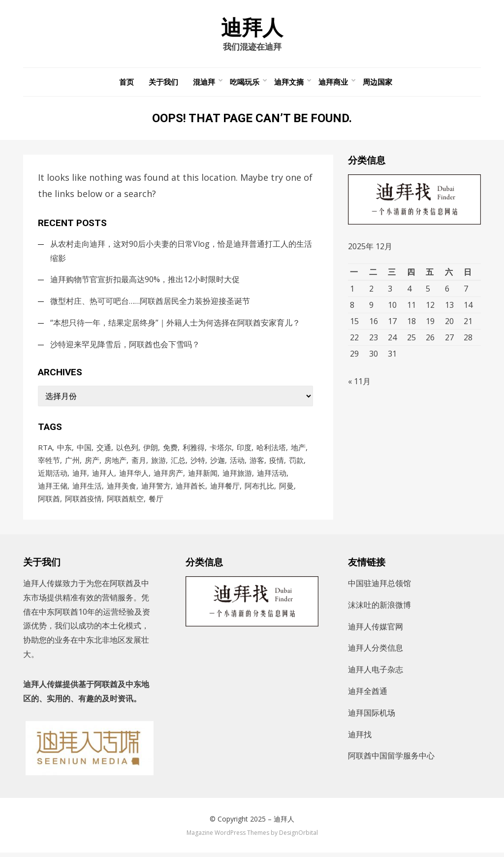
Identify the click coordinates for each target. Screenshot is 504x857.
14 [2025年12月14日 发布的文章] (468, 307)
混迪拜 (204, 84)
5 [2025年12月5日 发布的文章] (428, 291)
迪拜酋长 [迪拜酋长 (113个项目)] (190, 489)
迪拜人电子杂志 (376, 674)
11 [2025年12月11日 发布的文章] (411, 307)
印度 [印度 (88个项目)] (244, 449)
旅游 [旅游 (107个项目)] (158, 462)
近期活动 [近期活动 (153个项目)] (53, 476)
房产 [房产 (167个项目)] (92, 462)
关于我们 (163, 84)
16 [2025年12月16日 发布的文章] (374, 323)
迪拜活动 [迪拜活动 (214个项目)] (272, 476)
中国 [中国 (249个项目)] (84, 449)
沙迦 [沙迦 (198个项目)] (218, 462)
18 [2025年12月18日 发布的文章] (411, 323)
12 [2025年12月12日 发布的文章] (430, 307)
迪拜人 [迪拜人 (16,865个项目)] (103, 476)
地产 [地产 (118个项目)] (298, 449)
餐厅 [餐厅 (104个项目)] (156, 502)
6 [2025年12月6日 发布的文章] (447, 291)
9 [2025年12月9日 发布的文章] (371, 307)
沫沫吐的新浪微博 (379, 609)
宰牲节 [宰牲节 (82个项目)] (49, 462)
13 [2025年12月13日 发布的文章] (449, 307)
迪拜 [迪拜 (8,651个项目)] (80, 476)
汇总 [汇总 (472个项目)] (178, 462)
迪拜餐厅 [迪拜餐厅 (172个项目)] (225, 489)
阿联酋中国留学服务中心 (391, 760)
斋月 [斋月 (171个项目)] (139, 462)
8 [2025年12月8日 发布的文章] (352, 307)
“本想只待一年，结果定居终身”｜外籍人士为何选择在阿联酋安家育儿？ (175, 325)
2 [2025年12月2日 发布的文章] (371, 291)
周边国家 (378, 84)
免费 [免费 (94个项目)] (170, 449)
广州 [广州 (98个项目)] (72, 462)
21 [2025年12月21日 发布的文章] (468, 323)
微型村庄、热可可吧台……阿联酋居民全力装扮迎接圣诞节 (150, 303)
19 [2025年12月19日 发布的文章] (430, 323)
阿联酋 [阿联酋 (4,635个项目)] (49, 502)
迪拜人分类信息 (376, 652)
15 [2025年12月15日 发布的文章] (354, 323)
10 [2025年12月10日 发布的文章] (392, 307)
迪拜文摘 (289, 84)
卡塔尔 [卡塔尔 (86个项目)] (221, 449)
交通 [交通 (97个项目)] (104, 449)
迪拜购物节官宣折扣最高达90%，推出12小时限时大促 (145, 281)
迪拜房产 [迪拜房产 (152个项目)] (168, 476)
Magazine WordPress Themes (228, 837)
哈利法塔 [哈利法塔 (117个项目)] (271, 449)
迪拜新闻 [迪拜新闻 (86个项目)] (203, 476)
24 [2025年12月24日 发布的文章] (392, 339)
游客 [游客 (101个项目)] (257, 462)
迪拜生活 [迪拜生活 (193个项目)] (87, 489)
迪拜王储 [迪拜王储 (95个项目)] (53, 489)
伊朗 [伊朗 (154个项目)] (151, 449)
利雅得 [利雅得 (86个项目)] (194, 449)
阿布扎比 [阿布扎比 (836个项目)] (259, 489)
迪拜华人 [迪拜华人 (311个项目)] (134, 476)
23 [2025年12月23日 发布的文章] (374, 339)
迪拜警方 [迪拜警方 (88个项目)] (156, 489)
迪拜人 (252, 29)
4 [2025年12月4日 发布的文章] (409, 291)
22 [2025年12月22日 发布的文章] (354, 339)
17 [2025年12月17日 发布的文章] (392, 323)
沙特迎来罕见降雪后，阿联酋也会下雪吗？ (125, 346)
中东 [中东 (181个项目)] (64, 449)
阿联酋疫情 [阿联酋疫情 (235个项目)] (83, 502)
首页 (126, 84)
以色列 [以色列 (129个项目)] (127, 449)
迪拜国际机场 (372, 717)
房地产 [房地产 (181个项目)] (115, 462)
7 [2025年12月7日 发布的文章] (466, 291)
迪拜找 (360, 738)
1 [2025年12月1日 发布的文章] (352, 291)
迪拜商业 (333, 84)
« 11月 (359, 386)
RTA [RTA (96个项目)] (45, 449)
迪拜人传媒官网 (376, 630)
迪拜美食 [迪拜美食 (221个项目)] (122, 489)
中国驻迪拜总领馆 (379, 588)
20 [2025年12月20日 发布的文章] (449, 323)
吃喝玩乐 (245, 84)
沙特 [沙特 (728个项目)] (198, 462)
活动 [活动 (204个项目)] (237, 462)
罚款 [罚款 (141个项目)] (296, 462)
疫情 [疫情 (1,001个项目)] (277, 462)
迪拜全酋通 (368, 695)
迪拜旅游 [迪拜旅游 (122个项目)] (237, 476)
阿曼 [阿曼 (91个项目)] (286, 489)
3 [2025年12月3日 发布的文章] (390, 291)
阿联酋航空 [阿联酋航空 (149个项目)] (125, 502)
